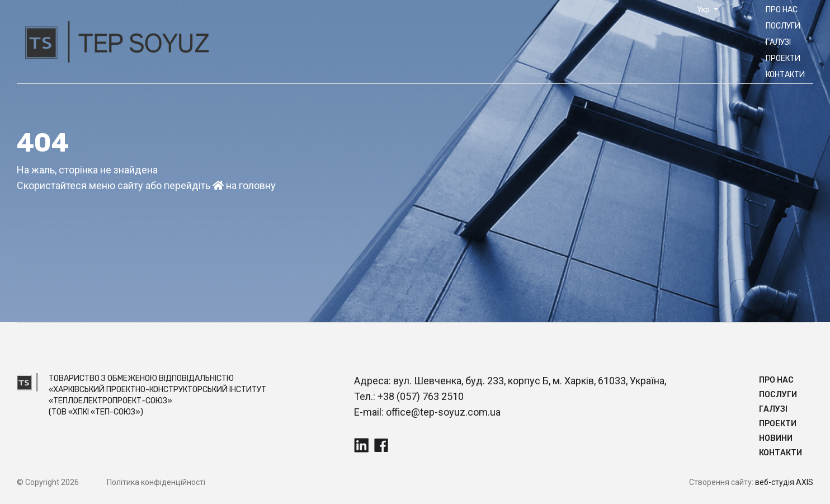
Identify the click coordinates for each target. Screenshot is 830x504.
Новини (776, 438)
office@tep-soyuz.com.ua (443, 412)
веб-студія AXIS (784, 482)
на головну (244, 185)
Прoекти (783, 58)
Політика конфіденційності (156, 482)
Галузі (778, 42)
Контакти (785, 75)
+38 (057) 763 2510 (421, 396)
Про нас (782, 10)
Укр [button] (704, 10)
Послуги (783, 26)
